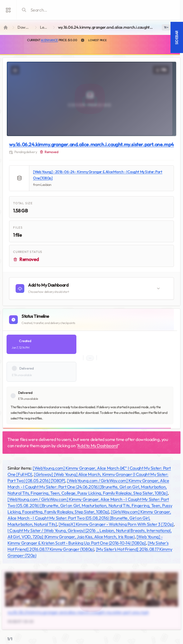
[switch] (166, 27)
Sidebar (177, 37)
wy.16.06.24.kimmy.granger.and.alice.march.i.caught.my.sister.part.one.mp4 (91, 144)
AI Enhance (49, 40)
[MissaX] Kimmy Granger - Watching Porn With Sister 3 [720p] (116, 524)
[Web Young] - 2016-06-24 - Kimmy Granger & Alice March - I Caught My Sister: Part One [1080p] (98, 175)
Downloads (25, 27)
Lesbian (45, 27)
